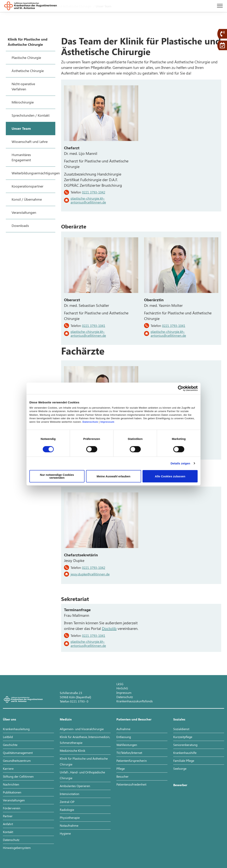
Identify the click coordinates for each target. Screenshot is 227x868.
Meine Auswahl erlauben (114, 476)
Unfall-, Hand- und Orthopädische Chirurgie (82, 775)
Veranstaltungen (14, 800)
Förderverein (12, 808)
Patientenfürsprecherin (132, 761)
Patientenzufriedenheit (131, 784)
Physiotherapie (70, 818)
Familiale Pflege (184, 761)
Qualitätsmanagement (18, 753)
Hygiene (65, 833)
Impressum (107, 422)
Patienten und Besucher (134, 719)
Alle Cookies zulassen (170, 476)
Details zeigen (180, 463)
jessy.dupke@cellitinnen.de (90, 574)
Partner (8, 816)
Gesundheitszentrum (17, 761)
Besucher (122, 776)
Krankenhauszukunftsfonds (135, 701)
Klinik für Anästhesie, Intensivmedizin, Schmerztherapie (85, 740)
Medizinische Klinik (73, 750)
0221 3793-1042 (94, 192)
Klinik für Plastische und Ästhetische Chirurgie (84, 761)
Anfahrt (8, 824)
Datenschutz (90, 422)
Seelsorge (180, 768)
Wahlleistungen (127, 745)
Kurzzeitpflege (183, 737)
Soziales (179, 719)
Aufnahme (123, 729)
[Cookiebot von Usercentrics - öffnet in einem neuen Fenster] (181, 388)
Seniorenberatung (185, 745)
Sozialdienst (181, 729)
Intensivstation (70, 794)
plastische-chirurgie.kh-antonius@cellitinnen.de (88, 200)
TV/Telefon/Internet (129, 753)
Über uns (9, 719)
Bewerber (180, 785)
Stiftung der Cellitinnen (18, 776)
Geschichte (10, 745)
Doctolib (109, 628)
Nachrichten (11, 784)
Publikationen (12, 792)
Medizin (66, 719)
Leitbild (8, 737)
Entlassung (124, 737)
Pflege (121, 768)
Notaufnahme (69, 825)
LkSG (120, 684)
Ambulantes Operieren (75, 786)
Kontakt (8, 832)
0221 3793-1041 (94, 326)
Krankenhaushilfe (185, 753)
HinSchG (122, 688)
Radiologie (67, 810)
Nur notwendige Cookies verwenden (57, 476)
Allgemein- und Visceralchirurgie (82, 729)
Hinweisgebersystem (17, 848)
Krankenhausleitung (16, 729)
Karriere (8, 768)
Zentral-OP (67, 802)
